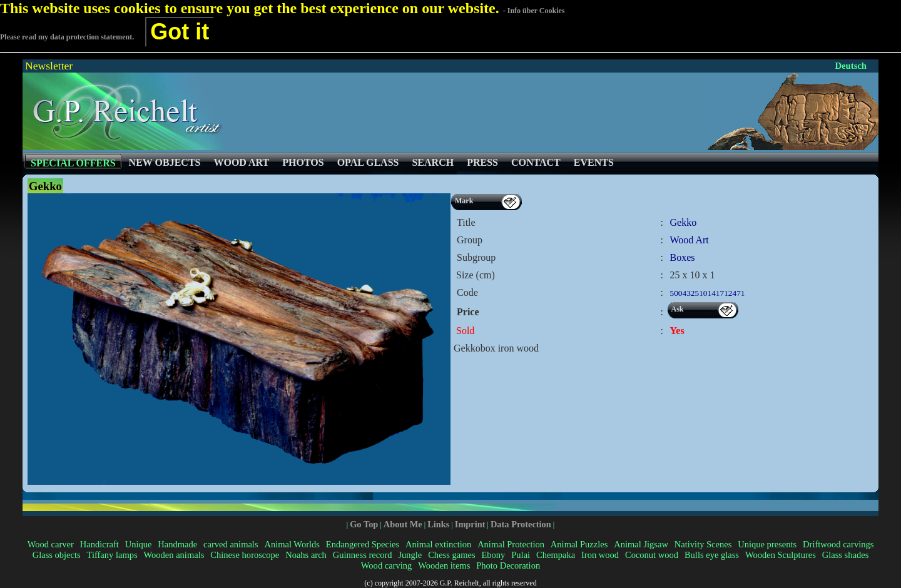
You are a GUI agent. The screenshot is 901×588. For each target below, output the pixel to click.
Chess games (451, 555)
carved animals (231, 544)
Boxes (683, 257)
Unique (139, 544)
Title (466, 222)
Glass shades (846, 555)
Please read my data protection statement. (67, 37)
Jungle (410, 555)
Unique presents (767, 544)
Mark (464, 201)
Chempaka (556, 555)
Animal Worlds (292, 544)
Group (470, 240)
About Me (403, 524)
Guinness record (363, 555)
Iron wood (600, 555)
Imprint (470, 524)
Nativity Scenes (703, 544)
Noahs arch (306, 555)
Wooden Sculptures (781, 555)
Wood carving (386, 565)
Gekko (684, 222)
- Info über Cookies (534, 11)
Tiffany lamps (112, 555)
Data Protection (521, 524)
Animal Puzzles (579, 544)
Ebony (493, 555)
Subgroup (476, 257)
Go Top (364, 524)
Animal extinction (438, 544)
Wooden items (444, 565)
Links (438, 524)
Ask (678, 309)
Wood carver (51, 544)
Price (468, 312)
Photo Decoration (508, 565)
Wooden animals (174, 555)
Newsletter (49, 66)
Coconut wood (652, 555)
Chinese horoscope (245, 555)
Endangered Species (363, 544)
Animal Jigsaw (641, 544)
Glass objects (57, 555)
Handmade (177, 544)
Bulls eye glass (712, 555)
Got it (180, 32)
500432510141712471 (708, 293)
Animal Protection (511, 544)
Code (467, 292)
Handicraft (99, 544)
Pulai (521, 555)
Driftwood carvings (838, 544)
